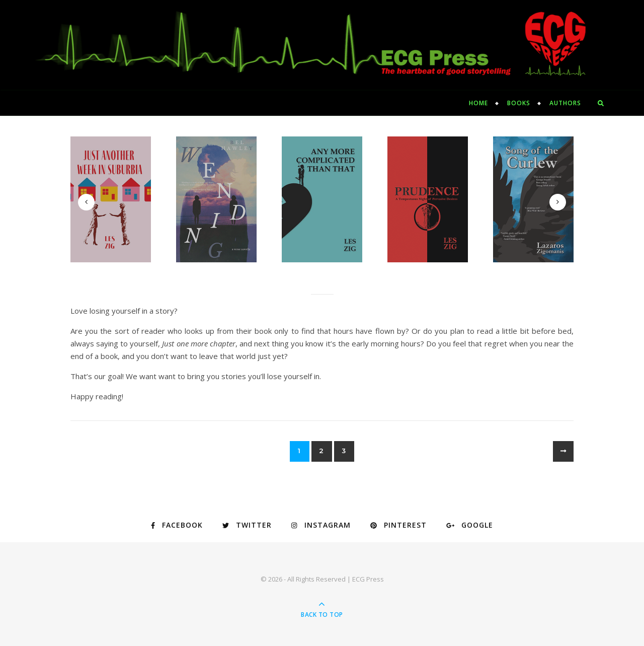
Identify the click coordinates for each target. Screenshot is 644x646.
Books (519, 103)
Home (478, 103)
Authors (565, 103)
